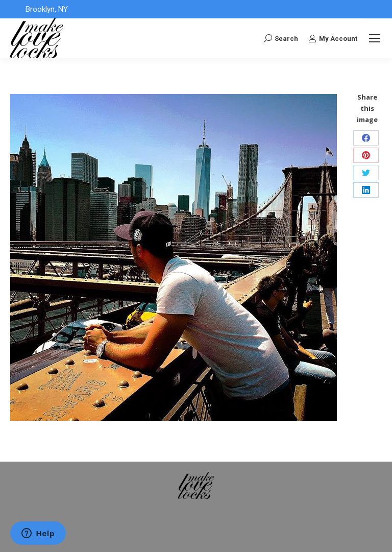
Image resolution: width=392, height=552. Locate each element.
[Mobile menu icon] (375, 38)
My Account (333, 38)
